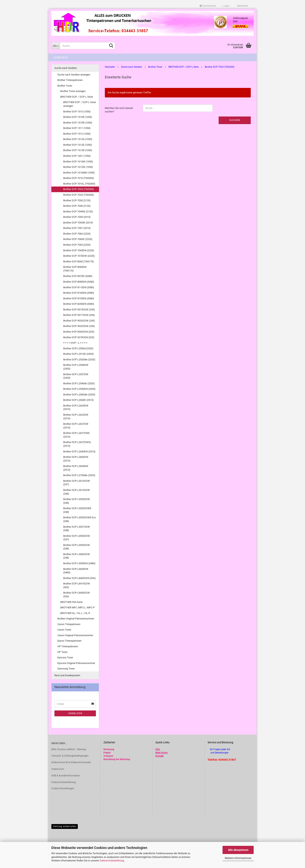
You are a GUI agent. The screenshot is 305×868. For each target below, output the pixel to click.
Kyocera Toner (65, 657)
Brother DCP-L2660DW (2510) (76, 459)
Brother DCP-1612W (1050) (78, 167)
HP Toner (62, 652)
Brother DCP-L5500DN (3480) (79, 563)
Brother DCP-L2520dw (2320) (79, 360)
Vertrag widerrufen (65, 826)
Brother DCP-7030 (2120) (77, 200)
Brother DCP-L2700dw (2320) (79, 475)
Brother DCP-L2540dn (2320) (79, 383)
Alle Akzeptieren (238, 850)
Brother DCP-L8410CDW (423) (77, 585)
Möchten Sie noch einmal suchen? (119, 110)
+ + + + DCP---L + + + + (75, 343)
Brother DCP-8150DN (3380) (79, 293)
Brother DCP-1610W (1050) (78, 162)
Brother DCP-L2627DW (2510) (76, 426)
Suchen (235, 120)
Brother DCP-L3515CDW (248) (77, 492)
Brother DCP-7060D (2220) (78, 239)
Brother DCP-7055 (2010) (77, 217)
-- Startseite (60, 57)
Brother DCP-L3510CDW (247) (77, 483)
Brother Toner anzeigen (73, 91)
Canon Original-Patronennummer (75, 635)
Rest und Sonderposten (67, 675)
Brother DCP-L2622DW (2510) (76, 417)
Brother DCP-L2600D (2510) (78, 400)
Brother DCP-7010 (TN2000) (79, 178)
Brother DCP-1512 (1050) (77, 134)
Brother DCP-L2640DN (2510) (79, 452)
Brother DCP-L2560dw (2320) (79, 395)
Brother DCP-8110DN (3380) (79, 287)
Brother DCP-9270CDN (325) (79, 337)
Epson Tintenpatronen (69, 641)
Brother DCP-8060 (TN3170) (79, 261)
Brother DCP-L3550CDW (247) (77, 538)
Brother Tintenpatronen (70, 80)
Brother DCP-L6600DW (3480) (76, 571)
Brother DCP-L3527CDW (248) (77, 529)
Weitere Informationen (238, 858)
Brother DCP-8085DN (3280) (79, 282)
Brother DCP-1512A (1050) (78, 139)
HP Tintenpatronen (68, 646)
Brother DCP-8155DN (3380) (79, 298)
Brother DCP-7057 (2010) (77, 228)
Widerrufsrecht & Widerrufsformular (71, 762)
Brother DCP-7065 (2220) (77, 245)
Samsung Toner (66, 669)
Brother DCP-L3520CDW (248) (77, 501)
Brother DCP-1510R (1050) (78, 123)
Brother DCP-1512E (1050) (78, 145)
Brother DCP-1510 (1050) (77, 112)
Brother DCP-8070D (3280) (78, 276)
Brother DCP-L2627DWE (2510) (76, 435)
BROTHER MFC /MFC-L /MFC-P (78, 607)
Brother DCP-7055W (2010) (78, 223)
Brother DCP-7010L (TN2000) (79, 184)
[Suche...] (56, 46)
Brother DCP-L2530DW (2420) (76, 367)
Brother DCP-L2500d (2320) (78, 348)
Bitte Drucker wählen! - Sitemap (69, 749)
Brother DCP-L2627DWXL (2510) (77, 444)
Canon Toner (64, 630)
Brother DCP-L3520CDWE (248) (77, 510)
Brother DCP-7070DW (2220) (79, 256)
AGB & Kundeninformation (66, 776)
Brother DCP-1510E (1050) (78, 117)
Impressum (58, 769)
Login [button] (225, 6)
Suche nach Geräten (66, 68)
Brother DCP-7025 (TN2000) (79, 195)
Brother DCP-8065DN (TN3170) (75, 269)
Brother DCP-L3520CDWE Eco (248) (80, 519)
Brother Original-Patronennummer (76, 619)
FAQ (158, 749)
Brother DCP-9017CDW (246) (79, 315)
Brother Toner (65, 86)
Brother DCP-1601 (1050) (77, 156)
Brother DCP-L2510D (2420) (78, 354)
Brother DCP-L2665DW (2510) (76, 468)
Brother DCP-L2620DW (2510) (76, 407)
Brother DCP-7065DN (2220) (79, 250)
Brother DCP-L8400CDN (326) (79, 578)
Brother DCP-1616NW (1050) (79, 173)
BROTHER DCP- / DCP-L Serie (77, 97)
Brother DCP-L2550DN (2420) (79, 389)
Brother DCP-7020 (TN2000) (79, 189)
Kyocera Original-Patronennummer (76, 663)
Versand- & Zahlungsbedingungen (70, 756)
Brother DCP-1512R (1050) (78, 150)
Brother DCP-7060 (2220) (77, 234)
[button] (208, 6)
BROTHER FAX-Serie (71, 602)
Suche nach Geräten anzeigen (74, 75)
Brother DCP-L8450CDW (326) (77, 595)
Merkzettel (241, 6)
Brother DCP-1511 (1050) (77, 128)
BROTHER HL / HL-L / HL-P (75, 613)
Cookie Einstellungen (63, 788)
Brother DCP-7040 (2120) (77, 206)
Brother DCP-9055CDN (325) (79, 332)
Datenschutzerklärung (112, 861)
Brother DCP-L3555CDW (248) (77, 547)
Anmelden (75, 713)
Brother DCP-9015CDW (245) (79, 310)
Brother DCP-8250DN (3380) (79, 304)
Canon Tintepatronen (69, 624)
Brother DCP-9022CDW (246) (79, 326)
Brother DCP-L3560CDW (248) (77, 556)
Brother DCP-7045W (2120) (78, 212)
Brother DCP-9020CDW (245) (79, 321)
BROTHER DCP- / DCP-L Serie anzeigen (80, 104)
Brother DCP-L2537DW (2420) (76, 376)
